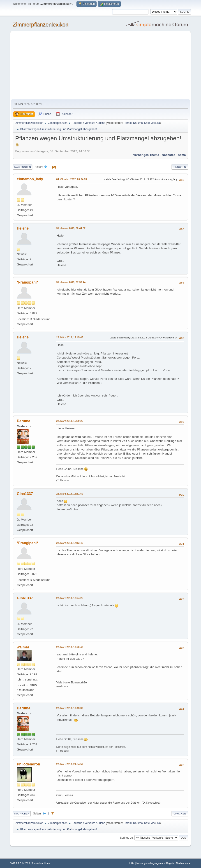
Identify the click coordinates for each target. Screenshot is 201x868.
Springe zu (126, 838)
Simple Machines (41, 863)
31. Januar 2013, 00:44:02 (71, 228)
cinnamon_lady (30, 179)
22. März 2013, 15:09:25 (70, 421)
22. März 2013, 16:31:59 (70, 494)
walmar (23, 647)
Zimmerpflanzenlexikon (41, 25)
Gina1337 (25, 494)
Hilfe (132, 863)
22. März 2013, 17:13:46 (70, 543)
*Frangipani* (28, 282)
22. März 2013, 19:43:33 (70, 708)
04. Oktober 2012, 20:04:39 (72, 179)
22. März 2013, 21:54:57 (70, 764)
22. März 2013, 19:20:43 (70, 647)
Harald (128, 123)
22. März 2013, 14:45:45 (70, 337)
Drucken (180, 167)
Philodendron (29, 764)
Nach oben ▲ (184, 863)
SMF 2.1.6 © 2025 (20, 863)
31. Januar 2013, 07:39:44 (71, 282)
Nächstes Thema (174, 155)
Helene (23, 228)
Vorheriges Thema (146, 155)
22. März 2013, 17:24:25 (70, 598)
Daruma (138, 123)
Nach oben (22, 814)
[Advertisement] (101, 66)
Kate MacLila (152, 123)
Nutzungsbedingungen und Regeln (155, 863)
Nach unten (23, 167)
